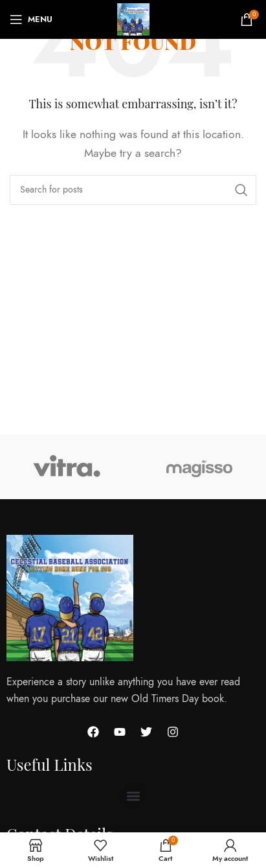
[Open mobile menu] (31, 19)
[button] (133, 796)
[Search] (133, 190)
